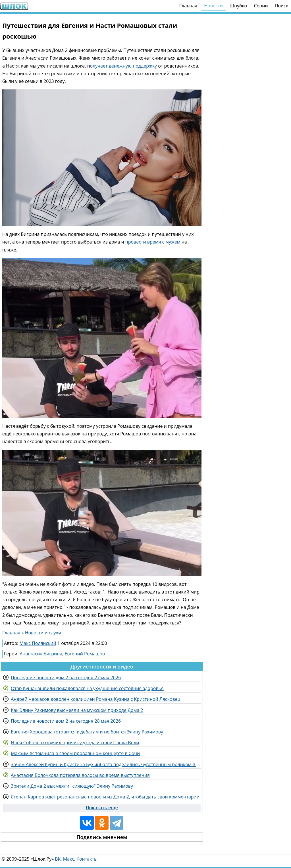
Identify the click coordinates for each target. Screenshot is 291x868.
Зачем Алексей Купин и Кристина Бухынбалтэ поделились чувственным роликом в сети (106, 764)
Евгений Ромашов (85, 654)
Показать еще (102, 808)
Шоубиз (238, 6)
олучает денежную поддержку (123, 66)
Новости (213, 6)
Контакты (87, 859)
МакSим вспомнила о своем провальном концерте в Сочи (75, 753)
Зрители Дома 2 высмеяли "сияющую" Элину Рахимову (72, 786)
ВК (58, 859)
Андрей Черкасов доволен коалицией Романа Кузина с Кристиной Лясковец (96, 699)
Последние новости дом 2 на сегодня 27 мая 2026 (66, 678)
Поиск (281, 6)
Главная (188, 6)
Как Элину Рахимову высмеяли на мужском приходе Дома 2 (77, 710)
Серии (261, 6)
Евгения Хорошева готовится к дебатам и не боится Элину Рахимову (87, 732)
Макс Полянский (38, 643)
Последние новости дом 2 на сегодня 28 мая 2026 (66, 721)
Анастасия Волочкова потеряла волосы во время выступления (80, 775)
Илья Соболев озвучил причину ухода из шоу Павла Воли (75, 743)
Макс (69, 859)
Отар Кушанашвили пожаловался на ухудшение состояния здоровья (87, 688)
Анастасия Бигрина (41, 654)
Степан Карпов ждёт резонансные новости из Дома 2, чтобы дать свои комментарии (105, 797)
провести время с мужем (153, 242)
